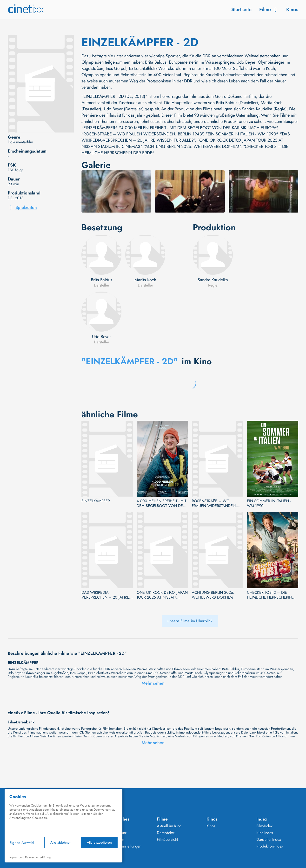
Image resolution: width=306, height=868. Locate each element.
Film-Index (264, 826)
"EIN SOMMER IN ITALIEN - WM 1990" (242, 134)
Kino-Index (265, 833)
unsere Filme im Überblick (190, 621)
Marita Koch (145, 280)
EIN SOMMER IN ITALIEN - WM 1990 (269, 503)
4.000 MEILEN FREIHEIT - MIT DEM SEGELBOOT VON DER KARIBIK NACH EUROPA (161, 503)
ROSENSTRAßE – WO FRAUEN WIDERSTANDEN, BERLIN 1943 (214, 503)
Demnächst (166, 833)
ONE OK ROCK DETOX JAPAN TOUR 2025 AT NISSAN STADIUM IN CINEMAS (162, 595)
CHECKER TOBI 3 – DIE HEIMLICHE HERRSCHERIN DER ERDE (269, 595)
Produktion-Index (270, 846)
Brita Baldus (101, 280)
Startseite (241, 10)
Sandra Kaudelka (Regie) (264, 109)
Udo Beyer (101, 337)
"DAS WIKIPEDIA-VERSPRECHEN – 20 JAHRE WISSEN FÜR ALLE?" (186, 137)
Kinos (292, 10)
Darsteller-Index (269, 840)
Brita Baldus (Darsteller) (237, 103)
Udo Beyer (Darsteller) (124, 109)
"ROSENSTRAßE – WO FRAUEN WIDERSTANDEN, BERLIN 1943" (142, 134)
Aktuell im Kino (169, 826)
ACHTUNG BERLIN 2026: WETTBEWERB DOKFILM (213, 595)
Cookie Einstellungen (124, 846)
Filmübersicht (167, 840)
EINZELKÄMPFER (96, 501)
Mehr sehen (153, 683)
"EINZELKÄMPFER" (99, 128)
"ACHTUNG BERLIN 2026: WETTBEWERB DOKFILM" (192, 147)
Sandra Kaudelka (213, 280)
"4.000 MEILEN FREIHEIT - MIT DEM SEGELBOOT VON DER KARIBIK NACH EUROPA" (198, 128)
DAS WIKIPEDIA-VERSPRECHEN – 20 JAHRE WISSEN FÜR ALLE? (105, 595)
